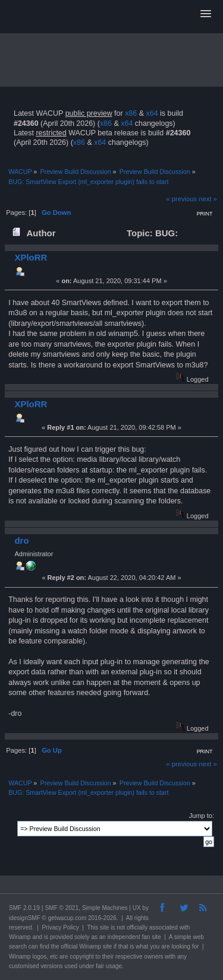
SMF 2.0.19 (24, 908)
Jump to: (202, 816)
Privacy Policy (60, 927)
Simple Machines (105, 908)
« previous (181, 199)
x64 (152, 113)
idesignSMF (25, 918)
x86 (131, 113)
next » (208, 199)
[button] (206, 14)
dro (21, 540)
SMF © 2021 (62, 908)
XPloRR (31, 257)
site (105, 927)
